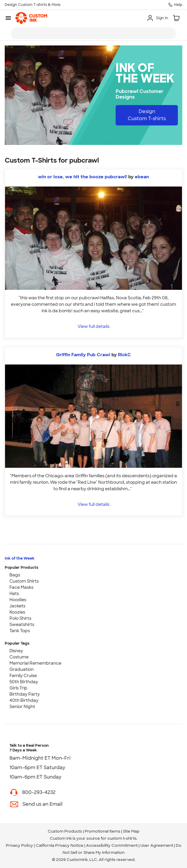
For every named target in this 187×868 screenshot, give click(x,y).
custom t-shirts (122, 838)
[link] (31, 18)
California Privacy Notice (60, 845)
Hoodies (18, 600)
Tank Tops (20, 631)
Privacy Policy (19, 845)
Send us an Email (42, 804)
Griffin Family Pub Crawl (83, 355)
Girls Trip (18, 688)
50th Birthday (24, 682)
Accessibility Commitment (112, 845)
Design (147, 115)
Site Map (131, 831)
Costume (19, 657)
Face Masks (21, 587)
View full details (93, 326)
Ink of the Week (20, 558)
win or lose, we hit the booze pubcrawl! (83, 177)
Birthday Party (25, 694)
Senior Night (22, 707)
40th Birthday (24, 700)
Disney (16, 651)
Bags (15, 575)
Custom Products (65, 831)
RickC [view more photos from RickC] (124, 355)
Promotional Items (102, 831)
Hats (14, 594)
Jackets (17, 606)
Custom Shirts (24, 581)
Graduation (22, 669)
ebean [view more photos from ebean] (142, 177)
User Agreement (157, 845)
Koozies (17, 612)
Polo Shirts (20, 618)
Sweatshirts (22, 625)
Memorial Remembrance (35, 663)
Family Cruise (23, 676)
